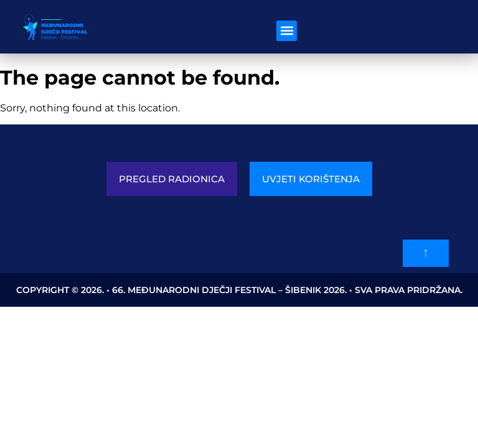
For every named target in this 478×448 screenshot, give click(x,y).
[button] (287, 31)
